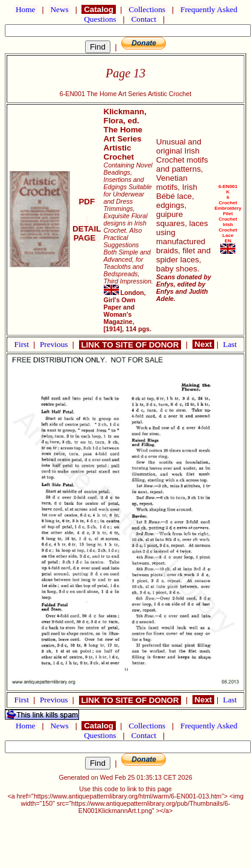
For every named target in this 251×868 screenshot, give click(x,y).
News (59, 9)
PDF (87, 202)
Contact (144, 19)
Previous (55, 344)
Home (26, 9)
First (23, 344)
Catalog (98, 9)
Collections (147, 9)
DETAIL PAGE (87, 229)
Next (203, 344)
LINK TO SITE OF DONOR (130, 345)
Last (230, 344)
